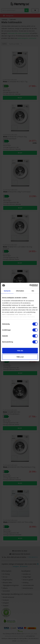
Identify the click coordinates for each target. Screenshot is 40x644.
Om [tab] (33, 291)
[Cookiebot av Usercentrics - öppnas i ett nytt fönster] (30, 285)
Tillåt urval (20, 357)
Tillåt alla (20, 351)
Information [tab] (20, 291)
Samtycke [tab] (7, 291)
